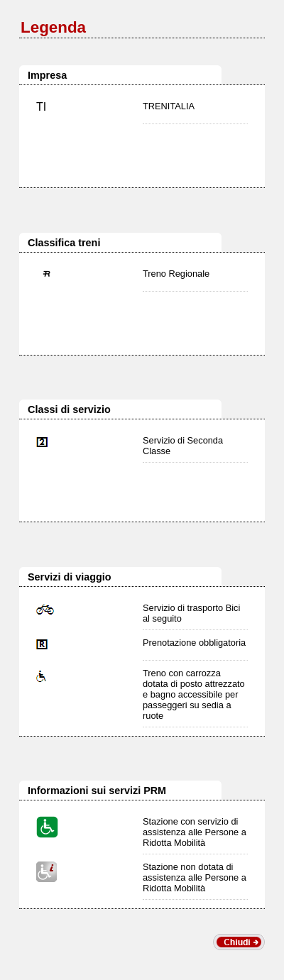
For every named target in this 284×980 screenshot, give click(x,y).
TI (41, 107)
